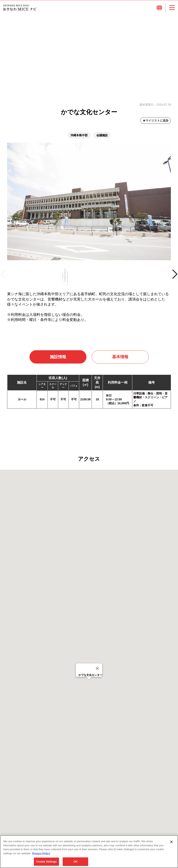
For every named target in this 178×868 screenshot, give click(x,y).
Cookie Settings (46, 862)
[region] (89, 852)
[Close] (97, 672)
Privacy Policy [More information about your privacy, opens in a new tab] (41, 853)
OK (76, 862)
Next (175, 279)
